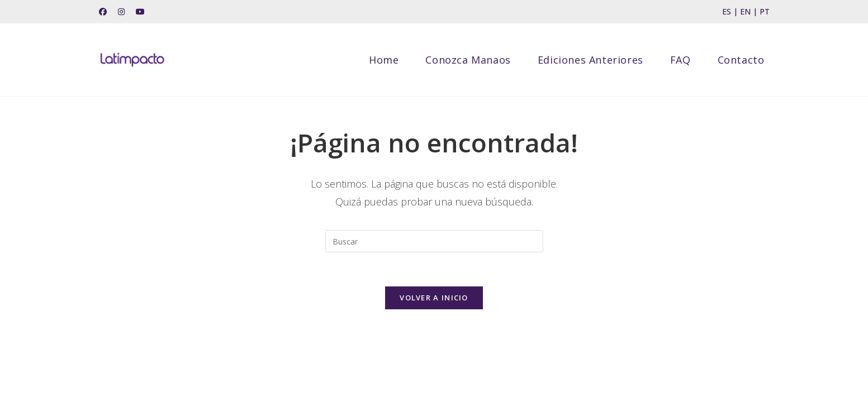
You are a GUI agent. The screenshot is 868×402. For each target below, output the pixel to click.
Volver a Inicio (434, 298)
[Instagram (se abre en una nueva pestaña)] (121, 12)
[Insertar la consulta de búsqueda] (434, 241)
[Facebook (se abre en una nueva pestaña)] (106, 12)
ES (727, 11)
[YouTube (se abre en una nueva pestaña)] (140, 12)
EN (745, 11)
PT (765, 11)
